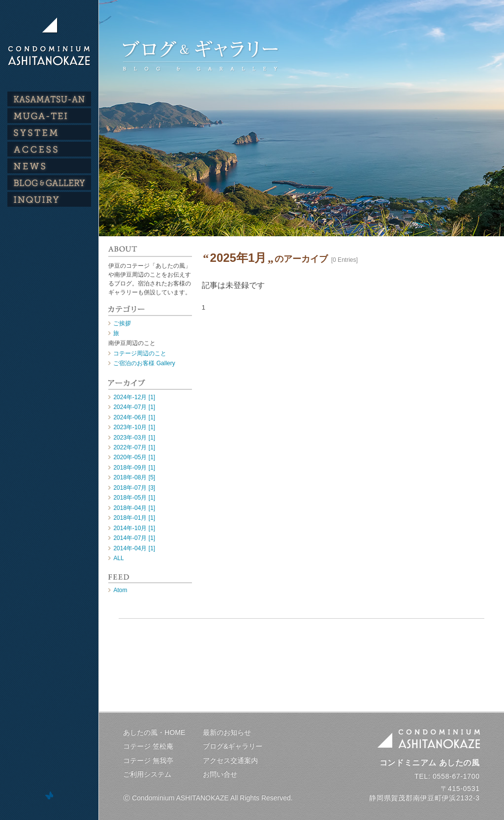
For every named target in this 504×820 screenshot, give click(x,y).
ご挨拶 (122, 323)
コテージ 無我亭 (148, 760)
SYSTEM (49, 132)
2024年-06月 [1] (134, 417)
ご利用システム (147, 774)
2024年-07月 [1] (134, 407)
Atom (120, 590)
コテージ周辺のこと (140, 353)
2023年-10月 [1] (134, 427)
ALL (118, 558)
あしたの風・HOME (154, 732)
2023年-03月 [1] (134, 438)
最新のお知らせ (227, 732)
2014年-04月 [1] (134, 548)
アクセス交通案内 (230, 760)
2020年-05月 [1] (134, 457)
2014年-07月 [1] (134, 538)
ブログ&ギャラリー (233, 746)
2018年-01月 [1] (134, 518)
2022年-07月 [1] (134, 447)
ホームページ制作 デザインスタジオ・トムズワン (49, 795)
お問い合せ (220, 774)
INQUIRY (49, 199)
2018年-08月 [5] (134, 477)
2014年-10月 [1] (134, 528)
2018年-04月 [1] (134, 508)
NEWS (49, 166)
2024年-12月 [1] (134, 397)
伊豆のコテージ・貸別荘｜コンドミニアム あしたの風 (49, 41)
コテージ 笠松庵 (148, 746)
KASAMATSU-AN (49, 99)
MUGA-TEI (49, 116)
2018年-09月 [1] (134, 468)
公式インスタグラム (49, 243)
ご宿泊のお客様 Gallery (144, 363)
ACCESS (49, 149)
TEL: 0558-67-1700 (447, 776)
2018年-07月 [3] (134, 488)
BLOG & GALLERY (49, 183)
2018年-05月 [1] (134, 498)
